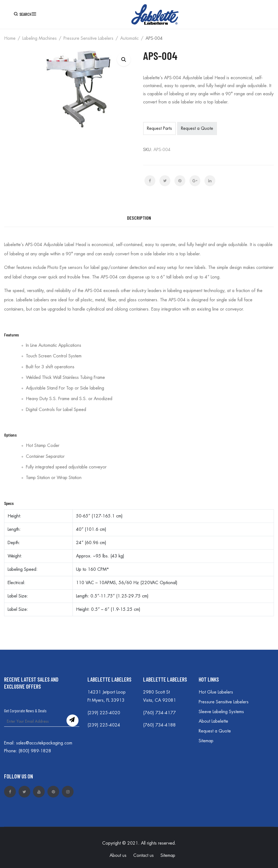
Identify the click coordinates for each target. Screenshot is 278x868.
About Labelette (213, 721)
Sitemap (206, 741)
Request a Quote (197, 128)
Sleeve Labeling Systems (221, 712)
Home (10, 38)
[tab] (139, 218)
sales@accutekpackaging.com (44, 743)
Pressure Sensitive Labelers (88, 38)
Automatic (129, 38)
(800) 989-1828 (35, 751)
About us (118, 855)
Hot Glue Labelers (216, 692)
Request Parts (159, 128)
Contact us (143, 855)
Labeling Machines (40, 38)
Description (139, 218)
